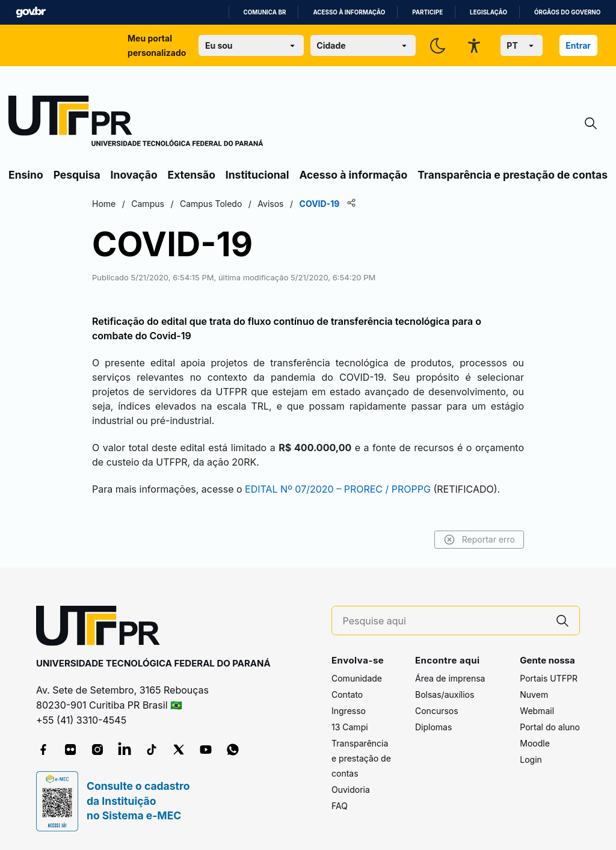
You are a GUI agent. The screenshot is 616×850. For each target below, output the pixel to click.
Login (531, 759)
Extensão (192, 175)
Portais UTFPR (549, 678)
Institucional (257, 175)
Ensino (26, 175)
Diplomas (433, 727)
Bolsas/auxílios (445, 694)
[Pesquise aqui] (445, 621)
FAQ (340, 806)
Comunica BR (265, 12)
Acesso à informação (349, 12)
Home (104, 204)
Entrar (578, 45)
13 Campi (350, 727)
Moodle (535, 743)
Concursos (437, 711)
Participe (427, 12)
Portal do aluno (550, 727)
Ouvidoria (351, 790)
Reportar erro (479, 540)
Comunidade (357, 678)
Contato (347, 694)
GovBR (31, 12)
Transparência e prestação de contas (513, 175)
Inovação (134, 175)
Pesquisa (77, 175)
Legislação (488, 12)
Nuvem (534, 694)
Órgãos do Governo (567, 12)
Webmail (537, 711)
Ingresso (349, 711)
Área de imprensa (450, 678)
